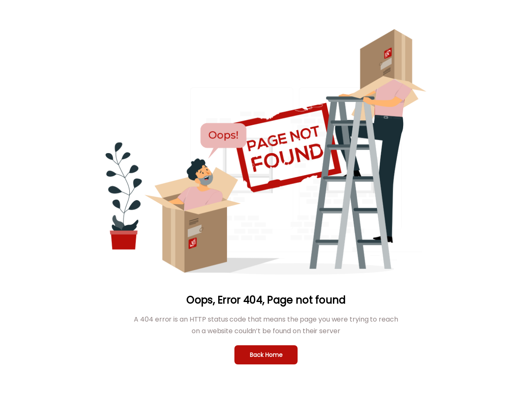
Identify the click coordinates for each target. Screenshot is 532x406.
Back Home (266, 355)
